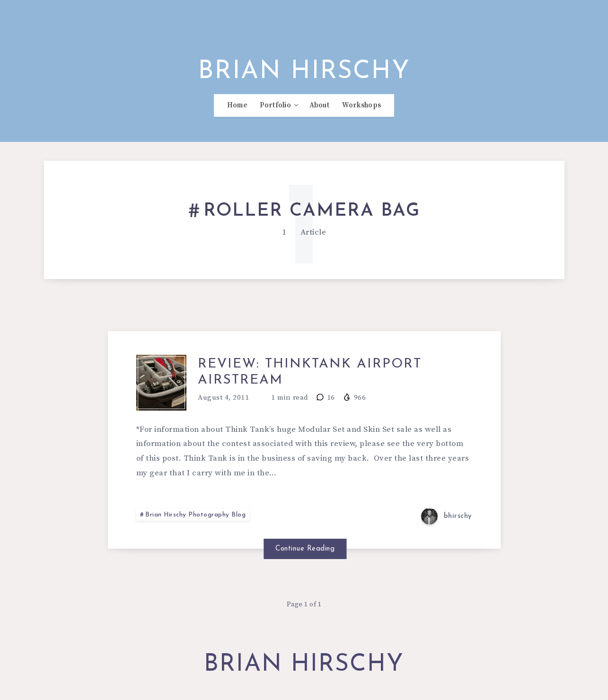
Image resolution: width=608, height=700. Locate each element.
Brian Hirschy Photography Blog (196, 521)
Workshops (362, 109)
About (320, 109)
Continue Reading (304, 554)
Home (237, 109)
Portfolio (275, 109)
